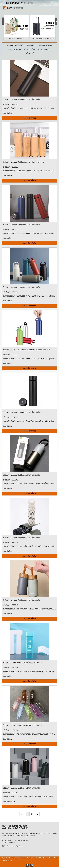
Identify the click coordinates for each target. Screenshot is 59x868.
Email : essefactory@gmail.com (12, 847)
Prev (3, 21)
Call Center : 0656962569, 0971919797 (15, 841)
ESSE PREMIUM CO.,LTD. (20, 3)
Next (56, 21)
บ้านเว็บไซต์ (38, 859)
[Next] (37, 815)
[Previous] (22, 815)
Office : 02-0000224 (10, 843)
